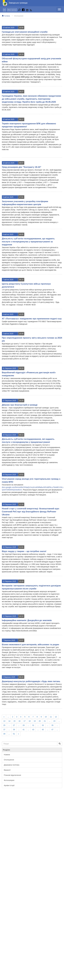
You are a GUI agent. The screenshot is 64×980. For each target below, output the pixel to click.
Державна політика (12, 765)
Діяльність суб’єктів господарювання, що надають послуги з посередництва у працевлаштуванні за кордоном (28, 242)
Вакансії (7, 770)
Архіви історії (9, 785)
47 (52, 730)
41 (24, 730)
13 (4, 721)
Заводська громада (18, 3)
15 (14, 721)
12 (56, 717)
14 (9, 721)
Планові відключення (12, 775)
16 (20, 721)
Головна (6, 16)
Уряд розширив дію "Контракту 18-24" (22, 167)
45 (43, 730)
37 (4, 730)
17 (25, 721)
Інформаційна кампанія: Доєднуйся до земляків (27, 620)
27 (14, 725)
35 (52, 725)
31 (33, 725)
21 (45, 721)
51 (14, 734)
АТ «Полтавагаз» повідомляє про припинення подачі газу (32, 319)
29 (24, 725)
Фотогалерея (9, 780)
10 (46, 717)
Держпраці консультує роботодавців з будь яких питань (31, 681)
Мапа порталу (12, 10)
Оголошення (19, 16)
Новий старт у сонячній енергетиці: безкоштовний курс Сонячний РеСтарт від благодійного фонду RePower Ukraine (31, 512)
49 (4, 734)
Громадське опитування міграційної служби (25, 32)
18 (30, 721)
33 (43, 725)
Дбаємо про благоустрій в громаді (20, 405)
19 (35, 721)
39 (14, 730)
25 (4, 725)
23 (54, 721)
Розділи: (7, 750)
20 (40, 721)
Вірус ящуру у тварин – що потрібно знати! (24, 551)
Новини (7, 755)
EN (4, 10)
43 (33, 730)
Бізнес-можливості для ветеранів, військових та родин (30, 645)
